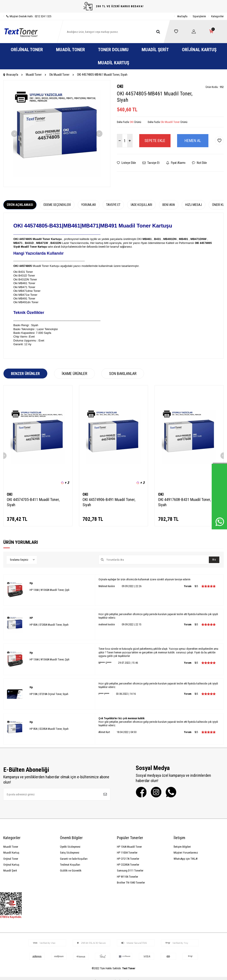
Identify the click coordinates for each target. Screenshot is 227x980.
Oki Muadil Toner (59, 75)
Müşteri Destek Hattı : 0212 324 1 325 (27, 16)
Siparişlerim (199, 16)
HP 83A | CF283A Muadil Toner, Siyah (49, 625)
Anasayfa (11, 75)
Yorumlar (89, 205)
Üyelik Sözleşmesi (70, 847)
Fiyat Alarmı (176, 163)
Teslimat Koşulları (70, 865)
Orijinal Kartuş (199, 50)
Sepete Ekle (155, 141)
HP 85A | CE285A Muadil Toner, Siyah (49, 729)
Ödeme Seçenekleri (57, 205)
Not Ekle (199, 163)
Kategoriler (217, 16)
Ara (214, 560)
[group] (57, 134)
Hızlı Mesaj (194, 205)
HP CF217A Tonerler (128, 859)
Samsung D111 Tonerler (130, 871)
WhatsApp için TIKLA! (186, 859)
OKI (120, 86)
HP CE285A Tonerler (128, 865)
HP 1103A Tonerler (127, 853)
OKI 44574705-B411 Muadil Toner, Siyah (33, 502)
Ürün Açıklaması (20, 205)
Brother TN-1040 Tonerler (131, 883)
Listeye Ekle (126, 163)
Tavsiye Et (151, 163)
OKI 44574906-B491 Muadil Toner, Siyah (109, 502)
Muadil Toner (70, 50)
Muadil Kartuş (113, 63)
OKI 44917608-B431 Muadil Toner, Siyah (184, 502)
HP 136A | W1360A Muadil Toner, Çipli (49, 590)
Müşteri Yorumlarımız (186, 853)
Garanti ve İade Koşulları (74, 859)
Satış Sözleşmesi (70, 853)
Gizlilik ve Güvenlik (71, 871)
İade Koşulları (141, 205)
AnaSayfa (182, 16)
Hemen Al (193, 141)
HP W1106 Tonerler (128, 877)
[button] (14, 134)
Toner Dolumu (113, 50)
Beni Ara (169, 205)
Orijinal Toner (27, 50)
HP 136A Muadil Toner (129, 847)
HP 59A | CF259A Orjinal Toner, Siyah (49, 694)
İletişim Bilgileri (182, 847)
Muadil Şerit (155, 50)
